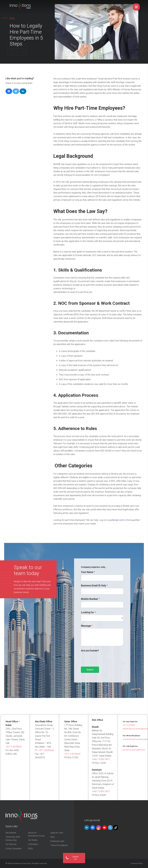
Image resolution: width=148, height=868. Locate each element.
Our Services (11, 844)
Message (86, 626)
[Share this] (9, 91)
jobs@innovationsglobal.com (134, 750)
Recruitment (11, 833)
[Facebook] (93, 828)
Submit (90, 670)
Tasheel (65, 407)
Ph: (44, 750)
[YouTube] (105, 828)
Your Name (87, 572)
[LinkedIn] (87, 828)
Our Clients (33, 840)
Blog (52, 837)
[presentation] (102, 658)
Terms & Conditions (59, 845)
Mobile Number (90, 599)
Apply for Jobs (57, 833)
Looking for (88, 612)
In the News (33, 844)
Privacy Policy (137, 863)
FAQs (30, 848)
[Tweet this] (16, 91)
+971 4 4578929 (14, 747)
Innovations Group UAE (21, 863)
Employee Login (57, 841)
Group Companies (14, 848)
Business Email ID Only (93, 586)
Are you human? (90, 651)
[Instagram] (99, 828)
